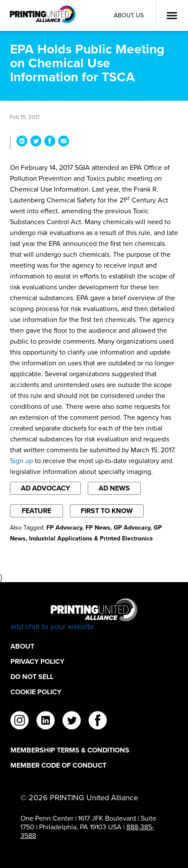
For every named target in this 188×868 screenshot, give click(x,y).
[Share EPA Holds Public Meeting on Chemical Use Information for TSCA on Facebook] (50, 142)
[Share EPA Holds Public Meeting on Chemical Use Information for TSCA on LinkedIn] (22, 142)
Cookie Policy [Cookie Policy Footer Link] (36, 692)
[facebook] (98, 722)
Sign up (21, 461)
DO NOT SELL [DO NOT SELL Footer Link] (32, 677)
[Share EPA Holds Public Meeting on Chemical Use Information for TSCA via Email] (64, 142)
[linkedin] (46, 722)
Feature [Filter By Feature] (36, 511)
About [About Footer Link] (22, 646)
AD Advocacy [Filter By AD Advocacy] (45, 488)
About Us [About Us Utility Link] (129, 15)
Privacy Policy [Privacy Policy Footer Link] (37, 661)
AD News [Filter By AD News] (114, 488)
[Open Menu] (172, 16)
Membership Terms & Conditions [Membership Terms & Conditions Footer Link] (70, 750)
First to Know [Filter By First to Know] (107, 511)
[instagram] (20, 722)
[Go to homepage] (94, 615)
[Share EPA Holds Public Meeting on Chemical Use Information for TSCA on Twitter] (36, 142)
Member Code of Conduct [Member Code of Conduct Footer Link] (58, 765)
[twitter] (72, 722)
